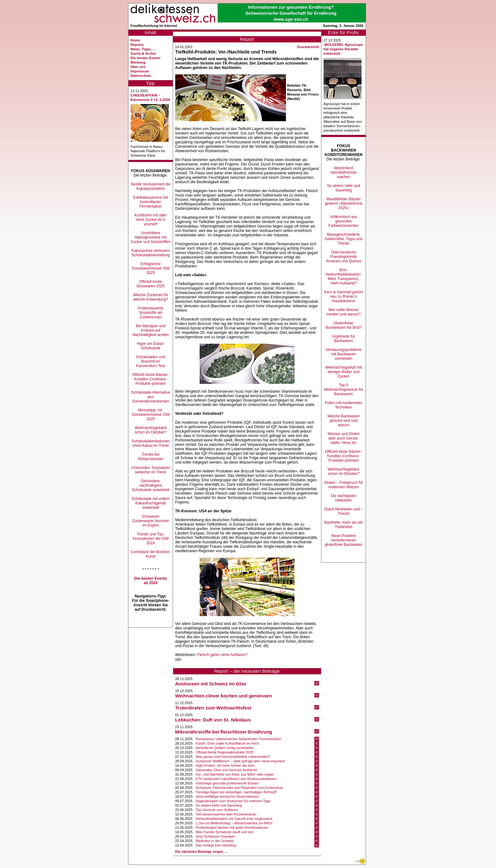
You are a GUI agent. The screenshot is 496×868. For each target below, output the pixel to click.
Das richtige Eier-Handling (216, 845)
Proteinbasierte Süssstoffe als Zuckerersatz (151, 313)
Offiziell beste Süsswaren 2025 (150, 284)
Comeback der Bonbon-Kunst (151, 554)
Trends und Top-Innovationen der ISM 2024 (151, 539)
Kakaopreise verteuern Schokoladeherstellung (150, 253)
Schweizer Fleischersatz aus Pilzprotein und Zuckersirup (239, 788)
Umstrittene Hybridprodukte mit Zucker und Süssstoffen (151, 237)
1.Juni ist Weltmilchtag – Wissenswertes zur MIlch (234, 823)
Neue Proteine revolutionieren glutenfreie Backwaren (344, 540)
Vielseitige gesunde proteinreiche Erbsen (227, 783)
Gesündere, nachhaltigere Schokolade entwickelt (151, 485)
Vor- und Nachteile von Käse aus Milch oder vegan (235, 774)
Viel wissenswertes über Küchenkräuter (226, 814)
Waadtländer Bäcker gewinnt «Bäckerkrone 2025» (344, 203)
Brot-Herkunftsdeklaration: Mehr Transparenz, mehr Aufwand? (343, 277)
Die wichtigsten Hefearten (344, 498)
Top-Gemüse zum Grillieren (217, 810)
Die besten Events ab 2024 (150, 581)
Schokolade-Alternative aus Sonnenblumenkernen (150, 397)
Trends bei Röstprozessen (151, 457)
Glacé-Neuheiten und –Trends (343, 511)
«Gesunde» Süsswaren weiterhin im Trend (151, 470)
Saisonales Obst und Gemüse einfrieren (227, 770)
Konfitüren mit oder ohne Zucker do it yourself (150, 220)
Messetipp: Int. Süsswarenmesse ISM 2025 (150, 415)
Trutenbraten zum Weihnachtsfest (213, 708)
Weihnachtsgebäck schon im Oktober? (150, 430)
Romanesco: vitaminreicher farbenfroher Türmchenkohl (238, 739)
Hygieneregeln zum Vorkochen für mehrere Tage (233, 801)
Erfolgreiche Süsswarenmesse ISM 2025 (150, 268)
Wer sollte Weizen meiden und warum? (344, 312)
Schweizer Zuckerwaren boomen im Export (151, 521)
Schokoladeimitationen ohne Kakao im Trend (151, 443)
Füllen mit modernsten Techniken (344, 405)
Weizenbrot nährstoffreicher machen (343, 172)
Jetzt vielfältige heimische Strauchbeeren (227, 796)
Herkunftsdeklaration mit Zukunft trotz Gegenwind (234, 819)
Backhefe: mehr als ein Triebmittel (344, 525)
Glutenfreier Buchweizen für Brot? (344, 325)
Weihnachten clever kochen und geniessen (224, 696)
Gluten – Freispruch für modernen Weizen (344, 485)
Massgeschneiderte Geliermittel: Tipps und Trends (343, 239)
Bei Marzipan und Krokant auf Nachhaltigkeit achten (151, 330)
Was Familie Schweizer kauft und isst (225, 832)
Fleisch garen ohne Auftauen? (222, 655)
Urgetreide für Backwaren (343, 339)
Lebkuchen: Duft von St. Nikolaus (213, 720)
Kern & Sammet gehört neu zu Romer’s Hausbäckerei (344, 297)
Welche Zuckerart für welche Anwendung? (150, 297)
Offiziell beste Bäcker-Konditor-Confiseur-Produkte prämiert (151, 379)
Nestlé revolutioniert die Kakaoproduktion (150, 186)
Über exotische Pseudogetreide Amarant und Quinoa (344, 257)
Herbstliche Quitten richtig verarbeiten (225, 748)
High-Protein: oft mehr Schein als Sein (225, 765)
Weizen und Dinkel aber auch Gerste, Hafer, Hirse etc (344, 438)
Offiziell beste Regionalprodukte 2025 (225, 752)
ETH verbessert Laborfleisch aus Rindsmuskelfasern (236, 779)
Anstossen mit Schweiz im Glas (211, 684)
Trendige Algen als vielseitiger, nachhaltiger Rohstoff (236, 792)
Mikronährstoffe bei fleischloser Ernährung (224, 732)
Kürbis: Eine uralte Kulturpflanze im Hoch (228, 743)
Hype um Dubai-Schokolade (151, 346)
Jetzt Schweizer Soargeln (215, 836)
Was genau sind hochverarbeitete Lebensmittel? (233, 757)
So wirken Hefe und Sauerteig (219, 805)
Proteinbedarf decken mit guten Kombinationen (232, 827)
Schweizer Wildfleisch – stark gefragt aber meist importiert (241, 761)
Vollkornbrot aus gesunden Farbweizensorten (343, 221)
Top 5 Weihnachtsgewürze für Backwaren (343, 390)
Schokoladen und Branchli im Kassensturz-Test (151, 361)
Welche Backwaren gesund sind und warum (344, 421)
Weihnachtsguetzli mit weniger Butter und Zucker (344, 372)
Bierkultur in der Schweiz (215, 841)
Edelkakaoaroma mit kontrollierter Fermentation (150, 202)
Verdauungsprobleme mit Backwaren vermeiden (344, 354)
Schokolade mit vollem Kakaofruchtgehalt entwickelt (151, 503)
